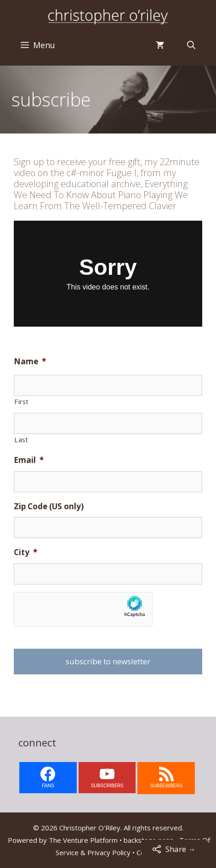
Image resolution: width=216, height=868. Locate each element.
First (21, 402)
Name (30, 362)
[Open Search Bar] (191, 45)
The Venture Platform (83, 840)
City (26, 552)
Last (21, 440)
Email (29, 460)
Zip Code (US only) (49, 506)
